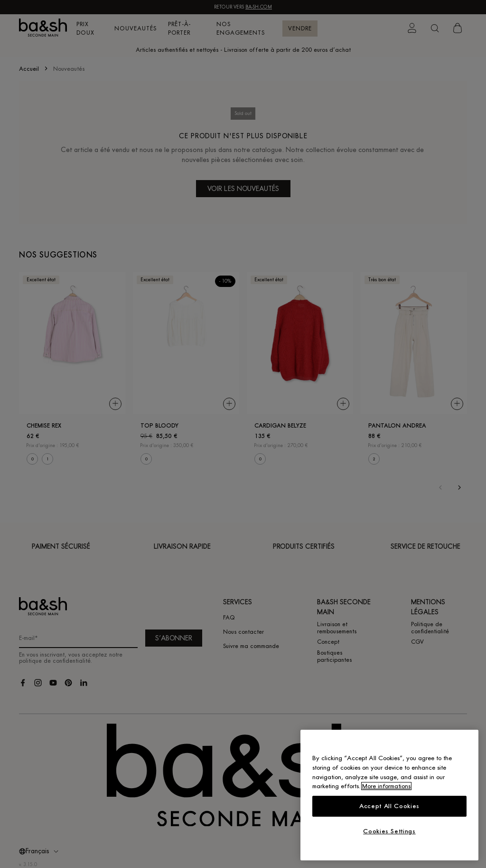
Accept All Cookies (389, 806)
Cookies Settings (389, 831)
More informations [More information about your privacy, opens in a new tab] (386, 786)
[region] (389, 795)
